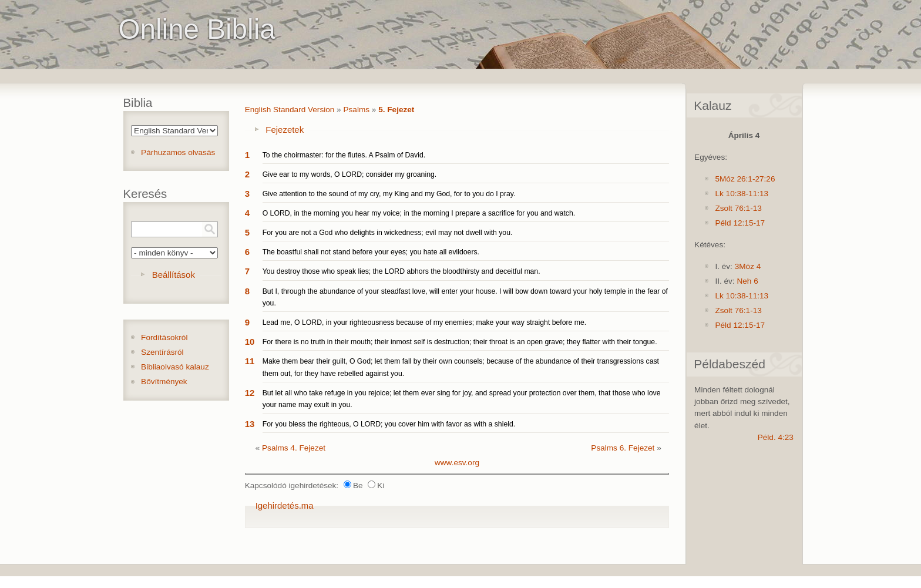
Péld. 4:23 (776, 437)
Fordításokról (164, 337)
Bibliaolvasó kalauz (175, 367)
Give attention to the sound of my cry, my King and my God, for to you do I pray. (389, 194)
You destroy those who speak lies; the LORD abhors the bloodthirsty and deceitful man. (401, 271)
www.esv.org (457, 463)
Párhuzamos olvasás (178, 152)
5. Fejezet (396, 110)
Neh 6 (747, 281)
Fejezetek (285, 130)
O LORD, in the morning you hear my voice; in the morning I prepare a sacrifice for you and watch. (419, 213)
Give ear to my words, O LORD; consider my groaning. (349, 174)
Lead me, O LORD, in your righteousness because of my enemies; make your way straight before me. (425, 322)
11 (250, 361)
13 (250, 424)
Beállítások (174, 275)
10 (250, 342)
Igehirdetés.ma (285, 505)
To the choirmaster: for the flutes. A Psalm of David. (344, 155)
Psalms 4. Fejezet (294, 448)
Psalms (356, 110)
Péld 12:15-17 (740, 223)
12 (250, 393)
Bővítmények (164, 382)
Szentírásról (162, 352)
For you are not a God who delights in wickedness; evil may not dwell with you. (388, 233)
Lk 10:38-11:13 (742, 194)
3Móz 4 (748, 266)
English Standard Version (290, 110)
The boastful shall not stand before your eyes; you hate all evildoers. (371, 252)
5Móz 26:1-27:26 (745, 179)
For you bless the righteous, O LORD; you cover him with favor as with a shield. (389, 424)
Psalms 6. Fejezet (623, 448)
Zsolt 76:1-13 (738, 208)
